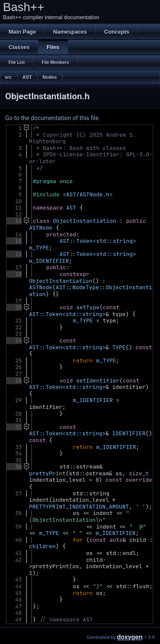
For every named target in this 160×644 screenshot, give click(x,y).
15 (13, 241)
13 (13, 221)
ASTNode (41, 228)
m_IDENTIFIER (49, 261)
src (8, 77)
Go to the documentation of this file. (53, 118)
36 (13, 467)
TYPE (119, 347)
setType (88, 307)
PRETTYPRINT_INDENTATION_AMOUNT (79, 507)
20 (13, 307)
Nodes (50, 77)
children (42, 546)
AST (27, 77)
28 (13, 381)
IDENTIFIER (129, 433)
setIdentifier (97, 381)
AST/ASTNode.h (88, 194)
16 (13, 254)
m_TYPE (39, 248)
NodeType (85, 287)
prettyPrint (47, 473)
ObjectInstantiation (84, 221)
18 (13, 274)
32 (13, 427)
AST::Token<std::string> (97, 241)
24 (13, 341)
